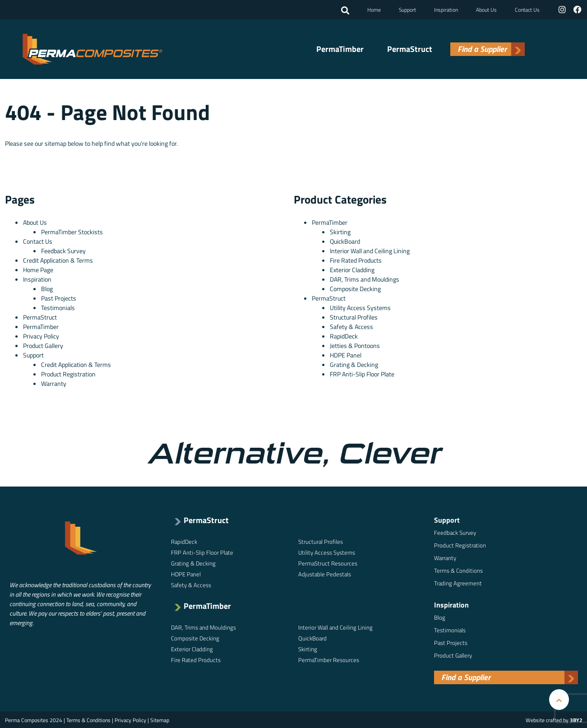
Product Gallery (43, 345)
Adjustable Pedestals (325, 573)
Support (408, 9)
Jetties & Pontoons (355, 345)
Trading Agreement (458, 582)
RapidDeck (344, 335)
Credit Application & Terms (58, 259)
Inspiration (447, 9)
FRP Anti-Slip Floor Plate (362, 373)
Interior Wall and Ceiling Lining (370, 250)
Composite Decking (355, 288)
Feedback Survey (63, 250)
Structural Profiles (354, 316)
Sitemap (160, 719)
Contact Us (528, 9)
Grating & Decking (354, 364)
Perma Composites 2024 (34, 719)
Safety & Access (351, 326)
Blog (47, 288)
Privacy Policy (41, 335)
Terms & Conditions (458, 570)
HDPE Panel (346, 354)
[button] (346, 10)
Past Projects (59, 297)
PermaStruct (410, 49)
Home (375, 9)
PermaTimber (340, 49)
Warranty (54, 383)
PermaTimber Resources (329, 659)
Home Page (38, 269)
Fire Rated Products (356, 259)
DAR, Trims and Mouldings (365, 278)
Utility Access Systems (360, 307)
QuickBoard (345, 240)
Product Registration (68, 373)
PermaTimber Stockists (72, 231)
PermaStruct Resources (328, 562)
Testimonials (58, 307)
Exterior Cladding (352, 269)
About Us (487, 9)
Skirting (340, 231)
